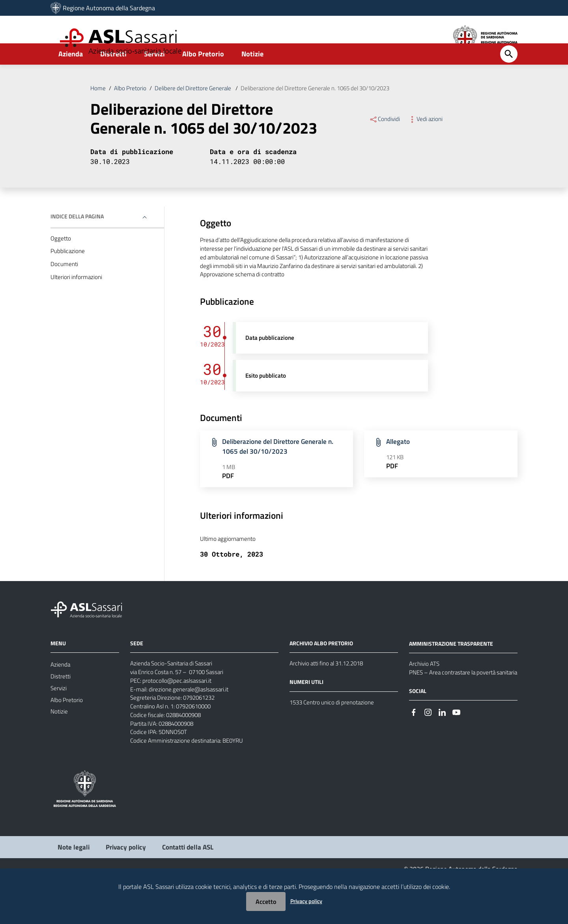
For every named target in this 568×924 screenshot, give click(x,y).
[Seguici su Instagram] (428, 756)
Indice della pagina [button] (77, 239)
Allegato (399, 470)
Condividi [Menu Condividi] (385, 140)
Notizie (252, 74)
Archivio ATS (425, 697)
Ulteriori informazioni (78, 302)
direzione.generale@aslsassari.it (192, 725)
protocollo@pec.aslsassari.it (180, 715)
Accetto (266, 902)
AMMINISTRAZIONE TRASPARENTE (451, 676)
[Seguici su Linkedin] (442, 756)
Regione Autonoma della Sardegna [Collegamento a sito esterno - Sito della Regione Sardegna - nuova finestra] (109, 8)
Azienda (71, 74)
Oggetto (61, 261)
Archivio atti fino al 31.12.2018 (330, 696)
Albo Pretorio (203, 74)
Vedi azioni (427, 140)
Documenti (65, 289)
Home (98, 108)
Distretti (113, 74)
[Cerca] (509, 74)
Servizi (154, 74)
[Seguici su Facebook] (414, 756)
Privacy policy (306, 901)
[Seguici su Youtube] (456, 756)
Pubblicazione (68, 275)
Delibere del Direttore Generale (199, 108)
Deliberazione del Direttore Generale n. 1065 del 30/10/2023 (329, 108)
